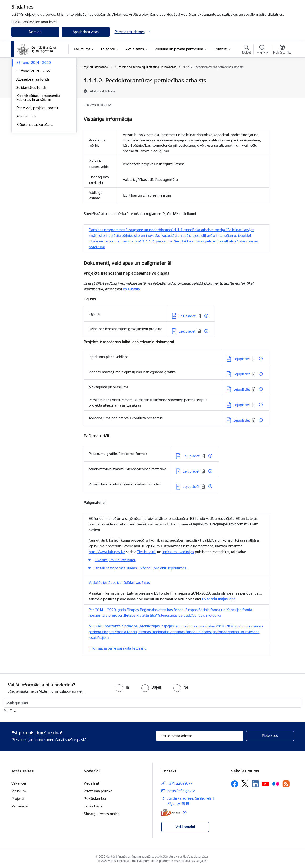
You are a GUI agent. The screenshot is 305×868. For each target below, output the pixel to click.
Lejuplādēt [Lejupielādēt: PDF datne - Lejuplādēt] (191, 471)
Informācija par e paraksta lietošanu (118, 648)
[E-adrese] (171, 813)
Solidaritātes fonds (31, 139)
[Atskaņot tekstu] (102, 91)
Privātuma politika (98, 791)
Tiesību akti (147, 552)
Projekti (18, 799)
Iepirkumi (19, 791)
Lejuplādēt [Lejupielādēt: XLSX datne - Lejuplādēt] (242, 389)
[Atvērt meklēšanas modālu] (247, 50)
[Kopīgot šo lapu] (282, 90)
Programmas (27, 81)
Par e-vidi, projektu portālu (38, 159)
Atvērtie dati (26, 167)
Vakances (19, 783)
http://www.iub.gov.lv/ (107, 552)
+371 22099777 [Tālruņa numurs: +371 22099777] (180, 783)
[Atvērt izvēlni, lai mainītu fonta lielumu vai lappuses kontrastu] (282, 50)
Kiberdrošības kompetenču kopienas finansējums (38, 149)
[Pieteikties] (270, 736)
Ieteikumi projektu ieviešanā (39, 106)
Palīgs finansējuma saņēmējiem (41, 89)
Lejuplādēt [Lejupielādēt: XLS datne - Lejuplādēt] (242, 374)
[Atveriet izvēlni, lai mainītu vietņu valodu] (262, 50)
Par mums (20, 806)
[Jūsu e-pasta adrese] (200, 736)
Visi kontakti (185, 827)
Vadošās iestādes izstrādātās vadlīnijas (119, 583)
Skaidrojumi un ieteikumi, (115, 560)
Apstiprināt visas (86, 32)
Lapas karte (93, 806)
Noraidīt (35, 32)
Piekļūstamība (95, 799)
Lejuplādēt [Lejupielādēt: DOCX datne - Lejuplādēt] (187, 316)
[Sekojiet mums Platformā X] (245, 784)
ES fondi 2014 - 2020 (34, 114)
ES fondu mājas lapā (219, 599)
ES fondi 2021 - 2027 (34, 122)
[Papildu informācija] (206, 316)
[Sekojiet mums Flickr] (276, 784)
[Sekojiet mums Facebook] (235, 784)
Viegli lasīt (91, 783)
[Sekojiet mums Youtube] (265, 784)
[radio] (122, 687)
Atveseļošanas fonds (33, 130)
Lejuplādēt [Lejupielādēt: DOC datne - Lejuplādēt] (187, 331)
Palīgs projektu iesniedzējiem (39, 97)
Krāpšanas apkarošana (35, 176)
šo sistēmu (131, 289)
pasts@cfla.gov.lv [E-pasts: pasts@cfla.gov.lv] (181, 791)
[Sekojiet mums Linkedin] (255, 784)
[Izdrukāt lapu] (282, 78)
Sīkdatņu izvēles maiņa (102, 814)
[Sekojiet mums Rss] (286, 784)
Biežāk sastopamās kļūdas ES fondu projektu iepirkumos (141, 568)
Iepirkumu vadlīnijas (178, 552)
